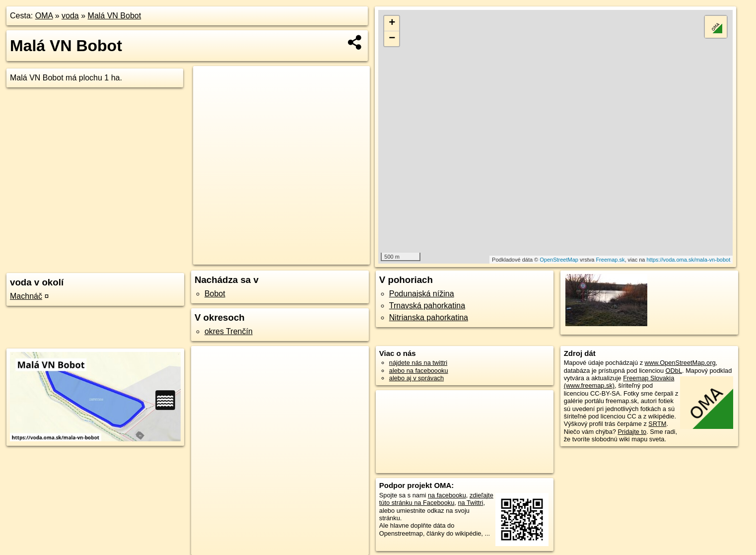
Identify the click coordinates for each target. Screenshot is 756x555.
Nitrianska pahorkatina (429, 317)
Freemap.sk (610, 260)
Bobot (215, 294)
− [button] (392, 39)
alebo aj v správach (416, 378)
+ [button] (392, 23)
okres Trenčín (229, 331)
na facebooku (447, 495)
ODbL (674, 371)
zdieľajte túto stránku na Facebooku (436, 499)
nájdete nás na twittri (418, 363)
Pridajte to (632, 432)
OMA (44, 16)
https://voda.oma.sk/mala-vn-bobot (689, 260)
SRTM (657, 424)
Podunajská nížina (422, 294)
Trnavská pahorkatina (427, 306)
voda (70, 16)
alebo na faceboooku (419, 371)
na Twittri (470, 503)
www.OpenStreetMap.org (680, 363)
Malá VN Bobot (115, 16)
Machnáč (26, 296)
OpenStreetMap (559, 260)
